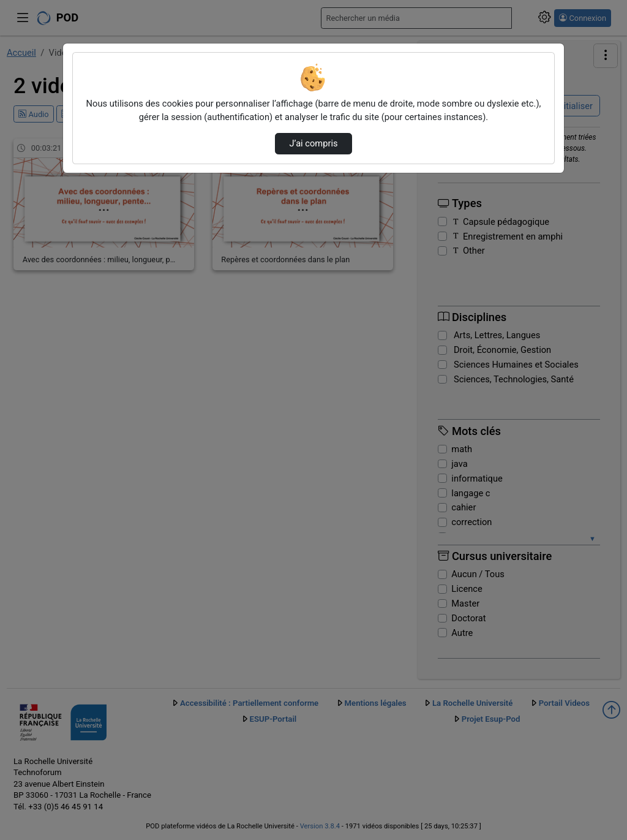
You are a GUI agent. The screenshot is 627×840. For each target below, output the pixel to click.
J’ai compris (313, 143)
